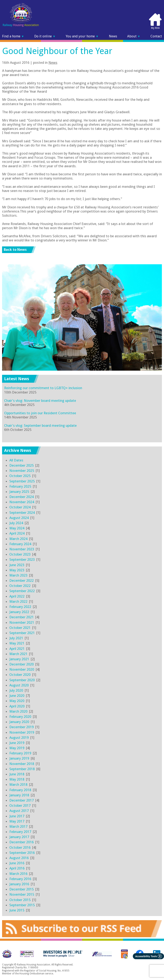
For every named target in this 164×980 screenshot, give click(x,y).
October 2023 (20, 554)
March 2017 (18, 826)
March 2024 (18, 539)
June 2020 (17, 696)
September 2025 (22, 481)
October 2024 (20, 507)
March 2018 (18, 784)
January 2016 (19, 884)
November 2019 (22, 732)
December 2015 (22, 889)
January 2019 (19, 758)
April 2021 (17, 649)
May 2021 (17, 643)
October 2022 (20, 586)
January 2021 (19, 659)
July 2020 (16, 690)
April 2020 (17, 706)
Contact (156, 36)
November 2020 (22, 669)
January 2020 (19, 722)
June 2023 (17, 565)
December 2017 (22, 800)
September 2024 (22, 513)
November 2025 (22, 471)
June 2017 (17, 816)
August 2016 (19, 858)
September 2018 (22, 769)
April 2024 (17, 533)
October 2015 (20, 900)
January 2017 (19, 837)
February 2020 (20, 717)
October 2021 (20, 628)
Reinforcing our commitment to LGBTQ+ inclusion (43, 388)
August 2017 (19, 811)
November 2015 (22, 894)
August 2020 (19, 685)
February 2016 (20, 879)
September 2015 (22, 905)
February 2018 (20, 790)
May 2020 (17, 701)
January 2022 (19, 612)
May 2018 (17, 779)
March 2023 (18, 575)
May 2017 (17, 821)
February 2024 (20, 544)
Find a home (13, 36)
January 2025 (19, 492)
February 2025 (20, 486)
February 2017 (20, 832)
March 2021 (18, 654)
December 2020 (22, 664)
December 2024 (22, 497)
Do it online (45, 36)
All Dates (16, 460)
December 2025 (22, 465)
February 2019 (20, 753)
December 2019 (22, 727)
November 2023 (22, 549)
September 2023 (22, 559)
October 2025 (20, 476)
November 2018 (22, 764)
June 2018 (17, 774)
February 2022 (20, 607)
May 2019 (17, 748)
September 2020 (22, 680)
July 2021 (16, 638)
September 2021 (22, 633)
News (113, 36)
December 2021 (22, 617)
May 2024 (17, 528)
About (134, 36)
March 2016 (18, 874)
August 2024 (19, 518)
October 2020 (20, 675)
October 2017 (20, 805)
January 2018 (19, 795)
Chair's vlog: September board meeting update (40, 425)
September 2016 (22, 853)
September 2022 (22, 591)
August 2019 (19, 738)
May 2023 (17, 570)
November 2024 (22, 502)
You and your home (82, 36)
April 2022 (17, 596)
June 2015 (17, 910)
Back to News (15, 250)
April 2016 (17, 868)
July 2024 (16, 523)
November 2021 (22, 622)
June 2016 (17, 863)
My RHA (155, 21)
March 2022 (18, 601)
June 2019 (17, 743)
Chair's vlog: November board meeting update (40, 401)
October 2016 (20, 847)
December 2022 (22, 580)
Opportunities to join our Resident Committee (40, 413)
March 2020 (18, 711)
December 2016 (22, 842)
